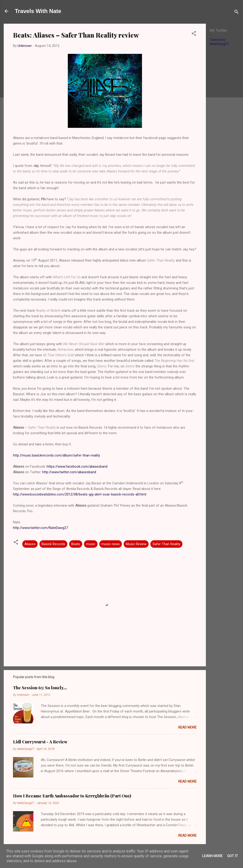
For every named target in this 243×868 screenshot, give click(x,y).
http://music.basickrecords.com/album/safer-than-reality (57, 455)
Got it (233, 856)
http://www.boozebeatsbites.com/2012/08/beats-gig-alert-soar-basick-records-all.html (80, 494)
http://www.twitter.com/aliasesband (69, 472)
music (91, 544)
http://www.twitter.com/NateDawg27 (40, 528)
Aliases (30, 544)
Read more (187, 727)
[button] (194, 34)
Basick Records (53, 544)
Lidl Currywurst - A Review (40, 742)
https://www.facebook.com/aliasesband (77, 466)
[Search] (237, 13)
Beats (76, 544)
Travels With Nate (38, 11)
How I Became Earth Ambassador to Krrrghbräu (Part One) (72, 796)
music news (111, 544)
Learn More (212, 856)
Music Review (136, 544)
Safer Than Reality (166, 544)
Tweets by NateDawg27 (219, 42)
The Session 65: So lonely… (40, 688)
